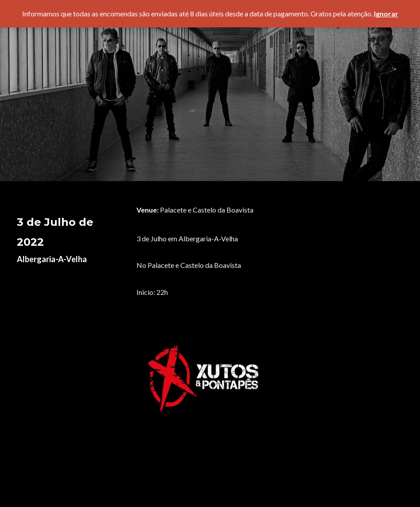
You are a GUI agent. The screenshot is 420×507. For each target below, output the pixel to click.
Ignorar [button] (386, 14)
